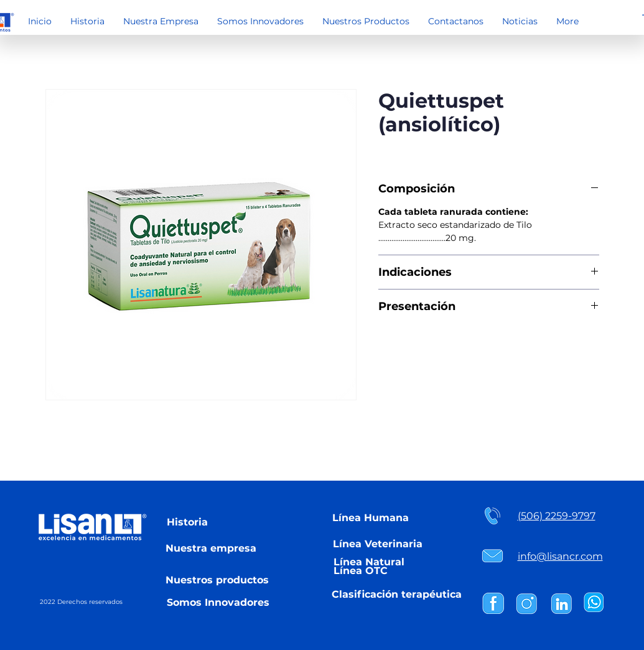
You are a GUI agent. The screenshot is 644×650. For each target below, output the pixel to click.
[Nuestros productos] (217, 580)
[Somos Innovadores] (218, 602)
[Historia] (187, 522)
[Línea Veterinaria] (378, 544)
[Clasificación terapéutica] (397, 594)
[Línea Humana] (371, 517)
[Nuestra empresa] (211, 548)
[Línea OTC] (361, 570)
